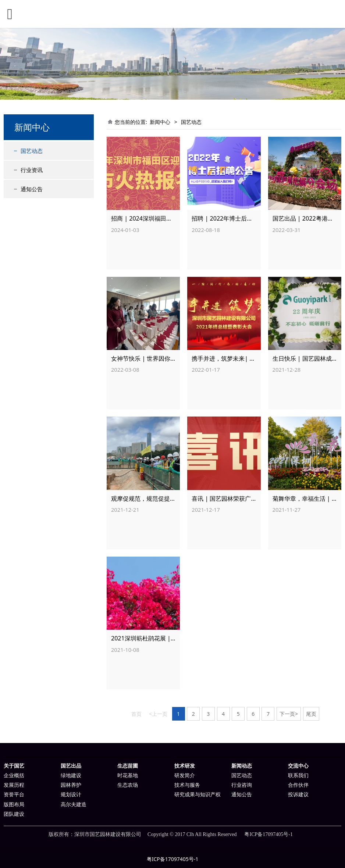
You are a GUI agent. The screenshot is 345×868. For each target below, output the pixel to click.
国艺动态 (32, 151)
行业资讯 (32, 170)
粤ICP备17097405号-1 (173, 859)
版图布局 (14, 805)
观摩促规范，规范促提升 (143, 499)
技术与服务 (187, 785)
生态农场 (128, 785)
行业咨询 (242, 785)
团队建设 (14, 814)
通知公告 (32, 189)
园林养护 (71, 785)
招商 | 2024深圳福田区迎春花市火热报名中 (168, 218)
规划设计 (71, 795)
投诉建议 (298, 795)
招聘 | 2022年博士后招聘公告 (231, 218)
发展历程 (14, 785)
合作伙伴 (298, 785)
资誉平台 (14, 795)
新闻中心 (160, 122)
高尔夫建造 (74, 805)
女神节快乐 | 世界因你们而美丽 (152, 358)
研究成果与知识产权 (198, 795)
